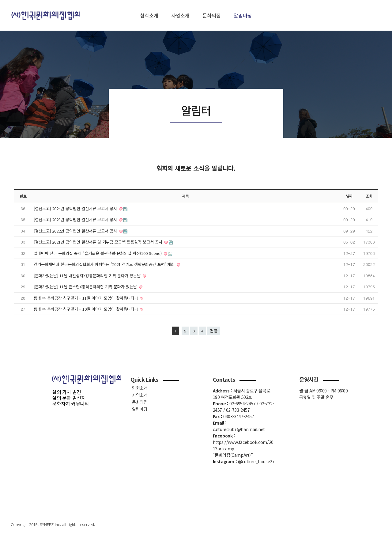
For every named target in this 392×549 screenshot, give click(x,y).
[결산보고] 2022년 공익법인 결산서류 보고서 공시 (76, 231)
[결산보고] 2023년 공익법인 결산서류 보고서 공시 (76, 220)
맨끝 (214, 331)
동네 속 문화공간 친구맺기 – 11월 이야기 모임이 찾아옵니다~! (86, 298)
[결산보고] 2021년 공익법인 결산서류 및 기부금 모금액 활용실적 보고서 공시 (99, 242)
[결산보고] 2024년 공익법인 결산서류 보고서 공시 (76, 208)
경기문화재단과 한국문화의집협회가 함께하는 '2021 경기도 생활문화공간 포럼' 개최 (105, 264)
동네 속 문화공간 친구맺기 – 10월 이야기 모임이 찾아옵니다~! (86, 309)
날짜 (349, 196)
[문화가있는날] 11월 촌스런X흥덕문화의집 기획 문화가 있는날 (86, 287)
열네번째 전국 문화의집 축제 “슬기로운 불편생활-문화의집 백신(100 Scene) (98, 253)
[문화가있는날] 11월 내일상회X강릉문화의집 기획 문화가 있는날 (88, 276)
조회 (369, 196)
